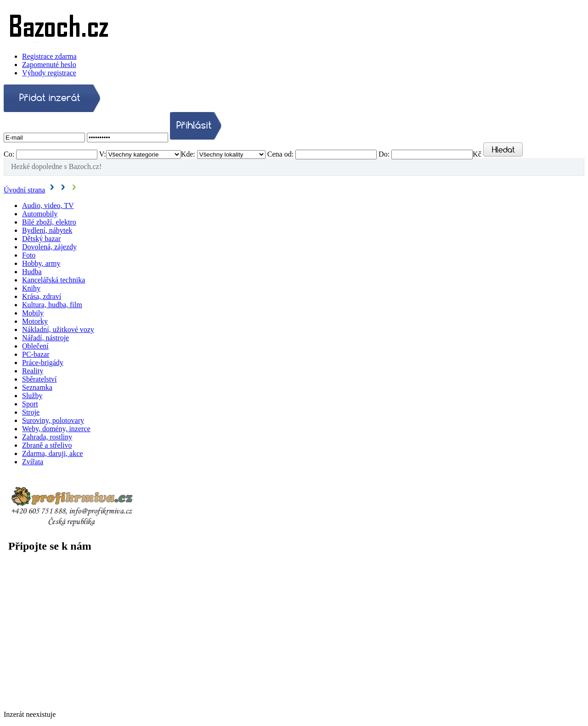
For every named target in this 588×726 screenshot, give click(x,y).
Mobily (33, 313)
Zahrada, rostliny (47, 437)
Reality (33, 371)
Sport (30, 404)
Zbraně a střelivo (47, 445)
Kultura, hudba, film (52, 305)
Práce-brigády (43, 363)
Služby (32, 396)
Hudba (32, 272)
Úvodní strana (24, 190)
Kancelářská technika (54, 280)
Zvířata (33, 462)
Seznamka (37, 387)
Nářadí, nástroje (45, 338)
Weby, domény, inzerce (56, 429)
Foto (29, 255)
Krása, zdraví (42, 296)
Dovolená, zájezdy (49, 247)
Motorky (35, 321)
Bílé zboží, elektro (49, 222)
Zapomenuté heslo (49, 65)
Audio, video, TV (48, 205)
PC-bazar (36, 354)
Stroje (31, 412)
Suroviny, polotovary (53, 420)
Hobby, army (41, 263)
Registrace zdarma (49, 56)
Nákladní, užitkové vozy (58, 329)
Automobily (40, 214)
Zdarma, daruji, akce (52, 453)
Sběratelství (40, 379)
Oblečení (35, 346)
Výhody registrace (49, 73)
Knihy (31, 288)
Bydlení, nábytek (47, 230)
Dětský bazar (41, 239)
